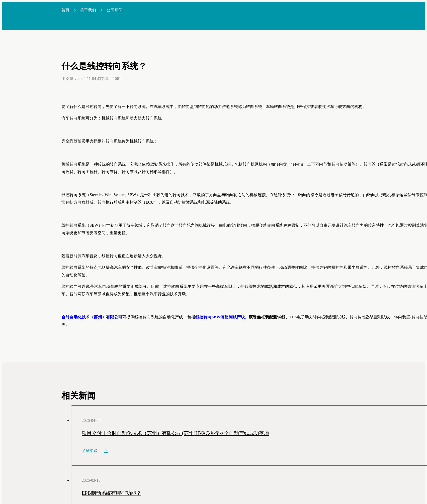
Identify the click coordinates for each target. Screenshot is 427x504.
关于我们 (88, 10)
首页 (65, 10)
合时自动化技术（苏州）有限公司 (92, 317)
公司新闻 (115, 10)
